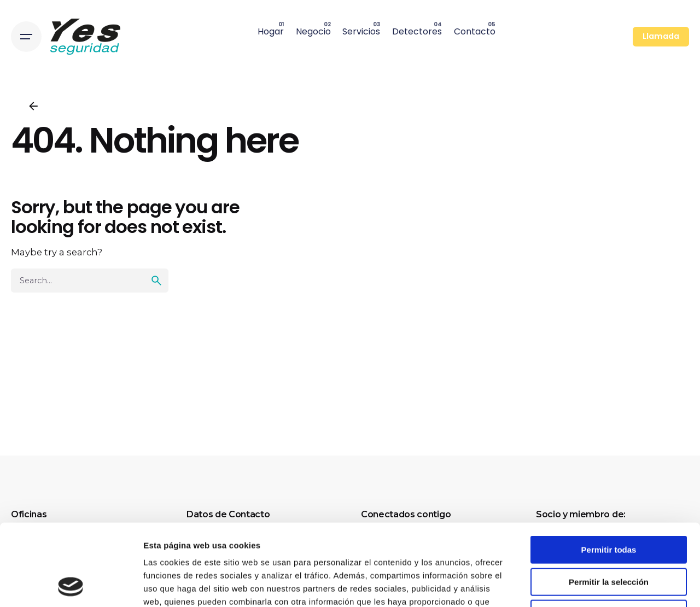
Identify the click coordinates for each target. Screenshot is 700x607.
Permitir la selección (609, 506)
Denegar (609, 537)
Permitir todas (609, 473)
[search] (156, 281)
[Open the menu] (26, 37)
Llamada (661, 36)
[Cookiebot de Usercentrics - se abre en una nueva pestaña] (71, 586)
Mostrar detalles (592, 585)
